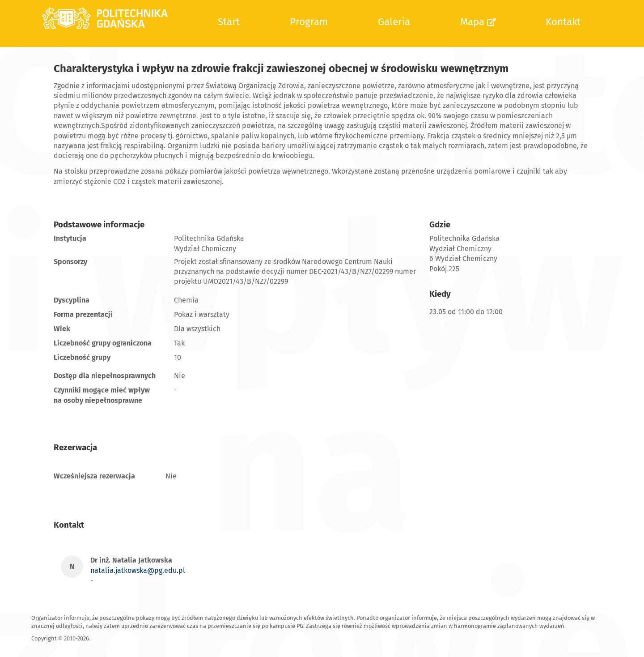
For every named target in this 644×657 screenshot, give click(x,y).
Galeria (394, 22)
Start (229, 22)
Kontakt (563, 22)
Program (309, 22)
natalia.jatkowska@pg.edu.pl (138, 570)
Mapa (478, 22)
